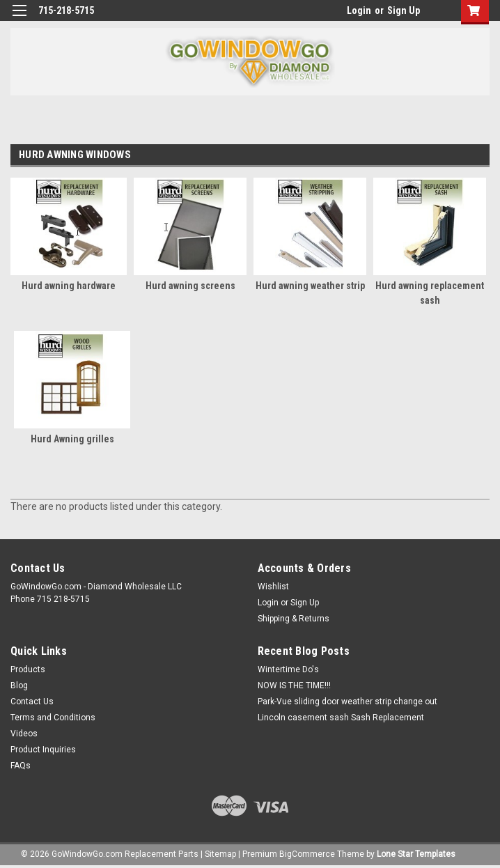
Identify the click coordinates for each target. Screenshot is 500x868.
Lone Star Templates (416, 854)
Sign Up (404, 10)
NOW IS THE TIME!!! (294, 685)
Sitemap (220, 854)
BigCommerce (307, 854)
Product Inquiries (43, 750)
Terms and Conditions (53, 718)
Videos (24, 734)
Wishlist (273, 587)
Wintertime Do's (288, 669)
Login (359, 10)
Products (28, 669)
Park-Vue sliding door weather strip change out (347, 702)
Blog (19, 685)
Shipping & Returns (294, 619)
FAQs (21, 766)
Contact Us (32, 702)
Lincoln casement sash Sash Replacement (341, 718)
